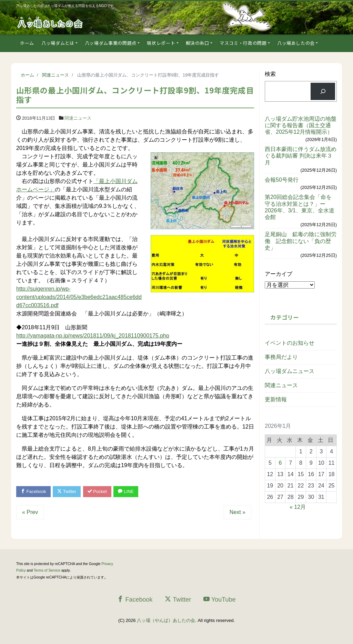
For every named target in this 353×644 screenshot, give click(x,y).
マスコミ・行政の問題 (243, 43)
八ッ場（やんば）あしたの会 (166, 620)
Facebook (33, 491)
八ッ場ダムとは (58, 43)
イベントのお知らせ (290, 343)
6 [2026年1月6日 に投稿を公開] (280, 463)
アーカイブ (279, 274)
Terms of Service (47, 570)
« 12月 (298, 507)
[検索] (323, 91)
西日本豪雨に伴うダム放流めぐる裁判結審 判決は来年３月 (301, 156)
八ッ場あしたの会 (296, 43)
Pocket (97, 491)
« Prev (30, 512)
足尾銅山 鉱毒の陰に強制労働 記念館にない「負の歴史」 (301, 241)
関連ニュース (78, 118)
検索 (270, 74)
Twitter (67, 491)
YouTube (220, 599)
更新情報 (276, 399)
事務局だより (281, 357)
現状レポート (161, 43)
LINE (126, 491)
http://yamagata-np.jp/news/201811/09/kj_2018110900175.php (93, 336)
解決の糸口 (198, 43)
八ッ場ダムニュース (290, 371)
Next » (238, 512)
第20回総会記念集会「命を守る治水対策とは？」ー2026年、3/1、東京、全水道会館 (300, 207)
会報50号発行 (282, 180)
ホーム (27, 43)
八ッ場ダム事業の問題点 (111, 43)
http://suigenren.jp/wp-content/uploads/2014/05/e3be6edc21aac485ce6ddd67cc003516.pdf (79, 297)
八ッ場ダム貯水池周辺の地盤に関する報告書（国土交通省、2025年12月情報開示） (301, 125)
